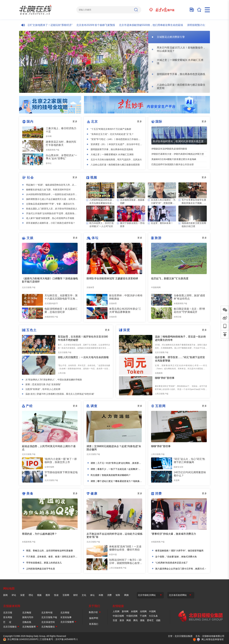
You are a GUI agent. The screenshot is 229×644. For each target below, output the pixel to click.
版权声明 (94, 618)
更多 (75, 121)
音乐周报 (8, 617)
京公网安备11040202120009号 (23, 639)
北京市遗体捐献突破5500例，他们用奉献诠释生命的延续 (153, 25)
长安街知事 (66, 617)
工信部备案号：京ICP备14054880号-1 (59, 639)
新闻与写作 (28, 617)
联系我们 (94, 624)
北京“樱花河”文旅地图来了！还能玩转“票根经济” (48, 25)
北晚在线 (27, 622)
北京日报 (8, 613)
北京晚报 (27, 613)
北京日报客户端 (49, 617)
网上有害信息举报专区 (213, 639)
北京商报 (65, 613)
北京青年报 (47, 613)
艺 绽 (7, 622)
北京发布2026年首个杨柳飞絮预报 (98, 25)
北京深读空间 (48, 622)
